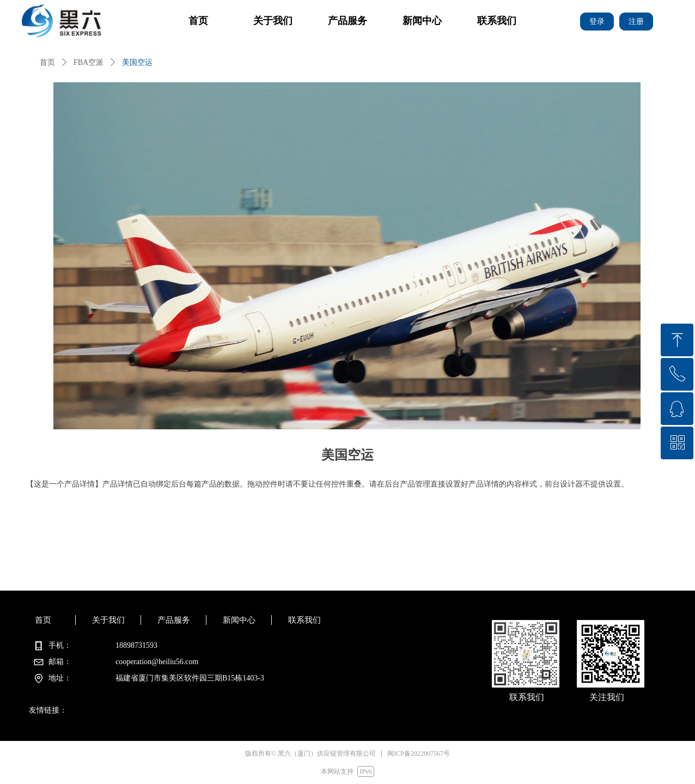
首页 (47, 62)
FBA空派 (89, 62)
